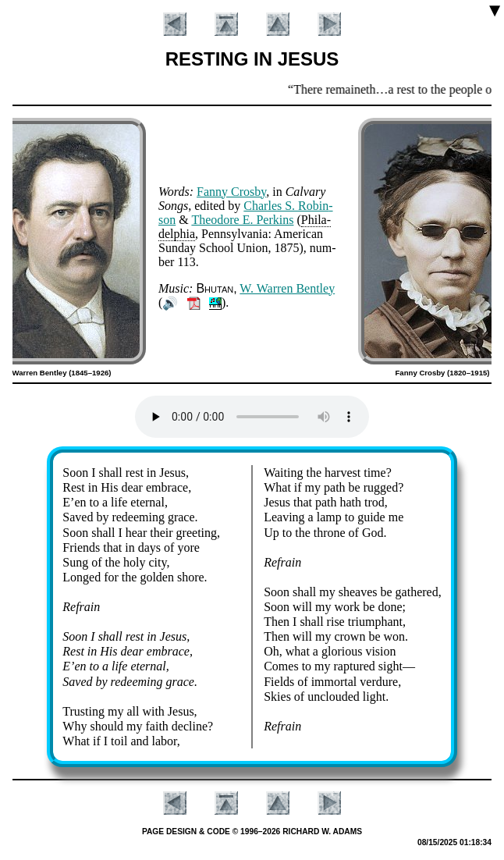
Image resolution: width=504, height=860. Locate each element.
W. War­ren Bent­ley (287, 288)
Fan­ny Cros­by (231, 192)
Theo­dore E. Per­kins (242, 220)
